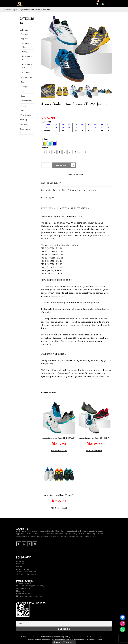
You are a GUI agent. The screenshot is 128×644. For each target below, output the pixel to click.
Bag (22, 80)
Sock (23, 94)
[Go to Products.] (8, 10)
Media (19, 567)
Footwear (24, 44)
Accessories (25, 98)
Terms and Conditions (26, 572)
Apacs (51, 198)
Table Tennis (24, 113)
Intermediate (27, 57)
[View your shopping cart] (97, 4)
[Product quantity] (46, 165)
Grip (22, 89)
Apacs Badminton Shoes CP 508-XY (94, 439)
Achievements (23, 569)
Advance (25, 70)
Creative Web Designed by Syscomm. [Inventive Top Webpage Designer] (94, 637)
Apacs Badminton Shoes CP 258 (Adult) (59, 439)
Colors (45, 139)
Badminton (24, 31)
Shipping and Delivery (26, 575)
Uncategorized (25, 127)
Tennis (22, 108)
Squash (22, 103)
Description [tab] (48, 208)
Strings (23, 84)
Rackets (24, 35)
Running (23, 117)
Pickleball (23, 122)
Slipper (25, 48)
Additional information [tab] (75, 208)
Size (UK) (46, 148)
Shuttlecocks (26, 75)
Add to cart (62, 165)
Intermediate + (27, 63)
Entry (24, 53)
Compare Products (64, 642)
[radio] (44, 143)
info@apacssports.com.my (30, 597)
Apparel (24, 40)
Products (20, 564)
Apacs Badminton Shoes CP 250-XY (59, 496)
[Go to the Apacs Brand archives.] (15, 10)
